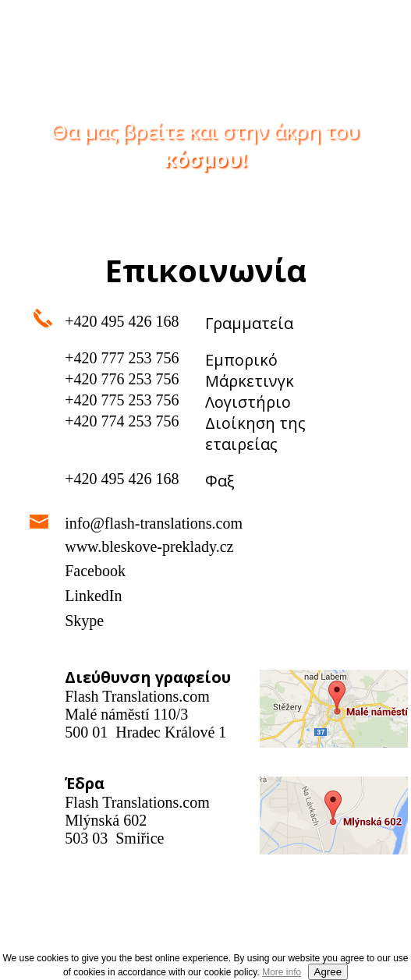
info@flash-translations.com (154, 523)
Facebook (95, 571)
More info (282, 972)
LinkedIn (93, 596)
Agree (328, 972)
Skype (84, 621)
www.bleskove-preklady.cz (149, 547)
